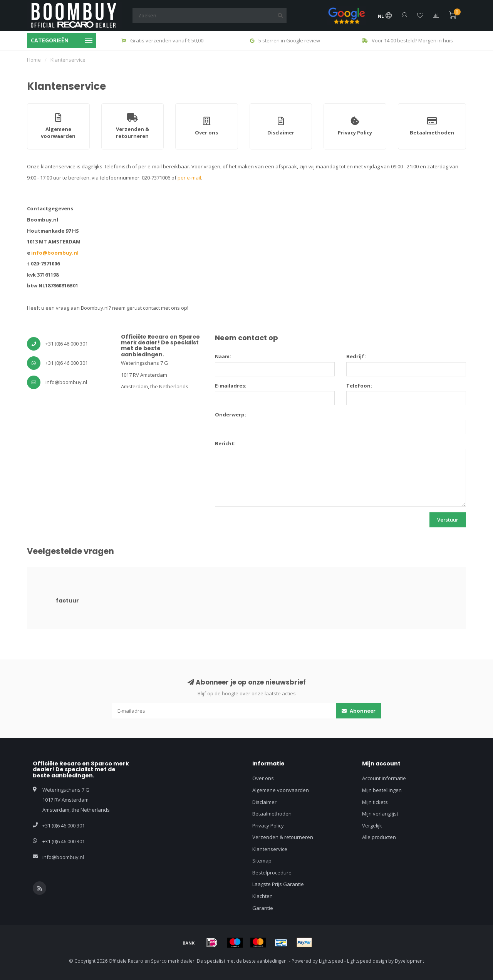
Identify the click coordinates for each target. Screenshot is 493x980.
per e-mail (189, 178)
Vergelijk (372, 826)
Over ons (263, 778)
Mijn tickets (375, 802)
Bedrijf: (356, 356)
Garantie (263, 908)
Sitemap (262, 861)
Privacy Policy (268, 826)
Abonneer (359, 711)
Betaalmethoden (272, 814)
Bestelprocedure (272, 873)
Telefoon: (359, 386)
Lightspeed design (367, 961)
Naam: (223, 356)
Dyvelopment (409, 961)
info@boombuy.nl (55, 253)
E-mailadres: (231, 386)
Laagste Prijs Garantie (278, 884)
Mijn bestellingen (382, 790)
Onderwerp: (231, 414)
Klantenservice (270, 849)
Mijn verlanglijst (380, 814)
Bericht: (225, 443)
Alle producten (379, 837)
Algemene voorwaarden (281, 790)
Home (34, 60)
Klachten (262, 896)
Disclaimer (264, 802)
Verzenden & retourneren (283, 837)
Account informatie (384, 778)
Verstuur (448, 520)
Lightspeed (331, 961)
